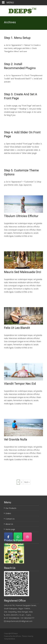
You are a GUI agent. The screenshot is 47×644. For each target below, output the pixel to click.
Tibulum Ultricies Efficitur (21, 216)
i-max (29, 636)
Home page (10, 529)
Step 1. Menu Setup (17, 38)
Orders (8, 513)
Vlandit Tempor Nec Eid (20, 384)
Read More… (10, 120)
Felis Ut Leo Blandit (17, 328)
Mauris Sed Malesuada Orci (23, 272)
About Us (9, 524)
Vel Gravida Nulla (16, 439)
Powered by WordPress (13, 636)
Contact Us (10, 519)
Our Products (11, 508)
